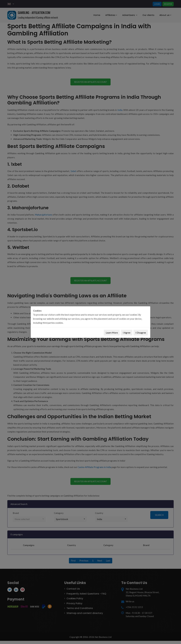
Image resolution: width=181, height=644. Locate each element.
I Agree (127, 333)
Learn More (112, 333)
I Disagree (141, 333)
